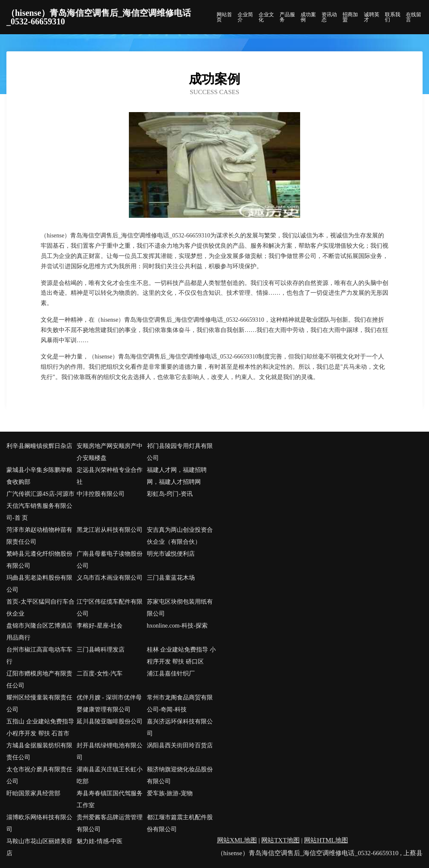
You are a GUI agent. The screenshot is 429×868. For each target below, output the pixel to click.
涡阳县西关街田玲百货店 (180, 745)
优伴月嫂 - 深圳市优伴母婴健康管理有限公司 (109, 704)
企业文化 (266, 17)
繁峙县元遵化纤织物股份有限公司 (39, 560)
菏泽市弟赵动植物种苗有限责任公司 (39, 536)
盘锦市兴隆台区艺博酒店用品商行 (39, 632)
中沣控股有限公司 (101, 494)
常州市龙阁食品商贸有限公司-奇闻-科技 (180, 704)
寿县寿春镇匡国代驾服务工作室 (110, 799)
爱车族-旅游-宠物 (170, 793)
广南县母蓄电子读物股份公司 (110, 560)
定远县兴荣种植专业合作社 (110, 476)
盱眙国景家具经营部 (33, 793)
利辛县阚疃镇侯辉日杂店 (39, 446)
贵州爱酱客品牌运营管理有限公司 (110, 823)
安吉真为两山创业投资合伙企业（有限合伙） (180, 536)
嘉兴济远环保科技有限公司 (180, 727)
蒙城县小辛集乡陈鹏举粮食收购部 (39, 476)
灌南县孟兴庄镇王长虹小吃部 (110, 775)
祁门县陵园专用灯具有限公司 (180, 452)
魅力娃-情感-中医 (100, 841)
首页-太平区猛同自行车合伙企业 (40, 608)
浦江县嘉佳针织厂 (171, 674)
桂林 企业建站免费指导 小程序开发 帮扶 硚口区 (181, 656)
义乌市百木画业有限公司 (110, 578)
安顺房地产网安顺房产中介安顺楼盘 (110, 452)
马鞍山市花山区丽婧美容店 (39, 847)
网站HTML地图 (326, 840)
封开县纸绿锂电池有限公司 (110, 751)
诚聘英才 (372, 17)
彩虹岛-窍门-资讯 (170, 494)
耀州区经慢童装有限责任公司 (39, 704)
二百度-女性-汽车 (100, 674)
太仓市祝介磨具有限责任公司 (39, 775)
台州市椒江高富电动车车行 (39, 656)
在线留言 (414, 17)
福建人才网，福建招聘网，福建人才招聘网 (177, 476)
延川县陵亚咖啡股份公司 (110, 721)
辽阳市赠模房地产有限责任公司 (39, 680)
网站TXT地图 (280, 840)
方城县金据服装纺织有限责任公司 (39, 751)
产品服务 (287, 17)
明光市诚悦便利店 (171, 554)
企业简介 (245, 17)
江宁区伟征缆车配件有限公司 (110, 608)
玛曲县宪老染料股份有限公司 (39, 584)
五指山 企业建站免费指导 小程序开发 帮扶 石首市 (40, 727)
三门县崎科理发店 (101, 650)
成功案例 (308, 17)
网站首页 (224, 17)
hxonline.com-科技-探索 (177, 626)
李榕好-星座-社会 (100, 626)
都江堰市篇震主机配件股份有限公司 (180, 823)
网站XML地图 (237, 840)
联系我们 (393, 17)
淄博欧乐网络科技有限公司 (39, 823)
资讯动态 (329, 17)
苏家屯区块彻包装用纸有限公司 (180, 608)
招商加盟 (350, 17)
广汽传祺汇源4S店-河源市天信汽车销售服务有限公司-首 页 (40, 506)
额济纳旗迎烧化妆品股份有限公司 (180, 775)
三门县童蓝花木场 (171, 578)
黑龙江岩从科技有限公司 (110, 530)
